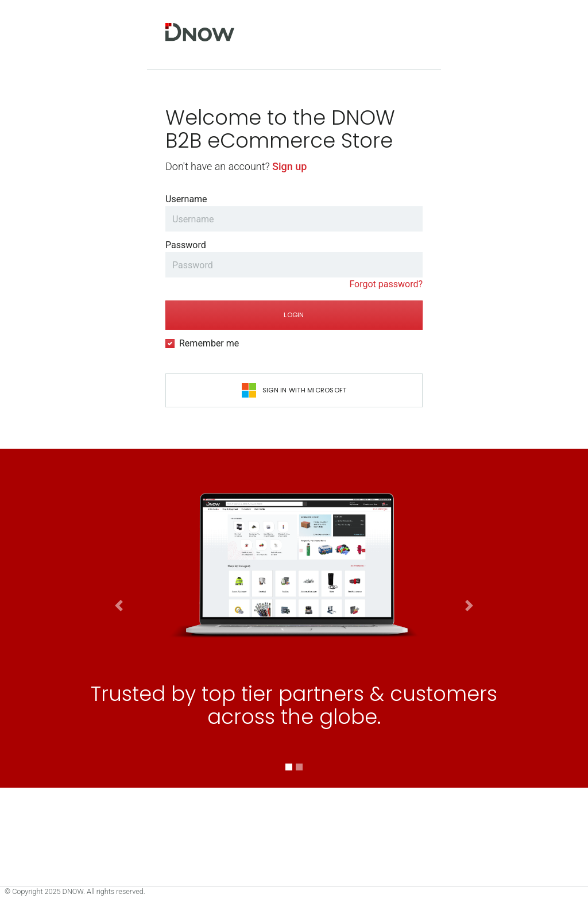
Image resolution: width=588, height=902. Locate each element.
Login (294, 315)
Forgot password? (386, 284)
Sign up (289, 166)
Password (186, 245)
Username (186, 199)
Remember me (209, 343)
